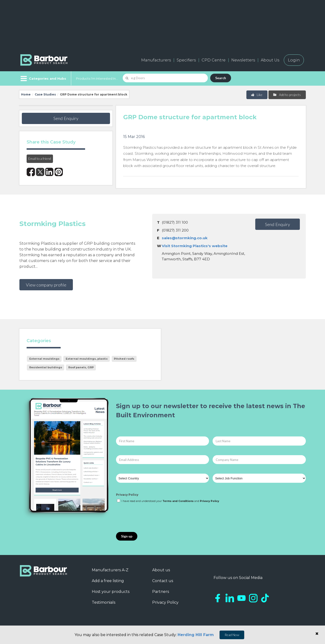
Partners (161, 592)
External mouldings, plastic (87, 359)
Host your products (111, 592)
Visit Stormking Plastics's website (195, 246)
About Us (270, 60)
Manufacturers (156, 60)
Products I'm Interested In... (97, 78)
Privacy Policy (127, 495)
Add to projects (287, 95)
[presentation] (152, 518)
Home (26, 94)
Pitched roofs (124, 359)
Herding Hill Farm (196, 635)
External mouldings (44, 359)
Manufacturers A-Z (110, 570)
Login (294, 60)
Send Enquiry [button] (66, 118)
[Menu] (43, 78)
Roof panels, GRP (81, 367)
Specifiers (186, 60)
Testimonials (104, 602)
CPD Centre (214, 60)
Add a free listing (108, 581)
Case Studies (45, 94)
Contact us (163, 581)
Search (221, 78)
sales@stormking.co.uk (185, 238)
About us (161, 570)
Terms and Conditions (178, 501)
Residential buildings (46, 367)
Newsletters (243, 60)
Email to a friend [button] (40, 158)
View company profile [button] (46, 285)
